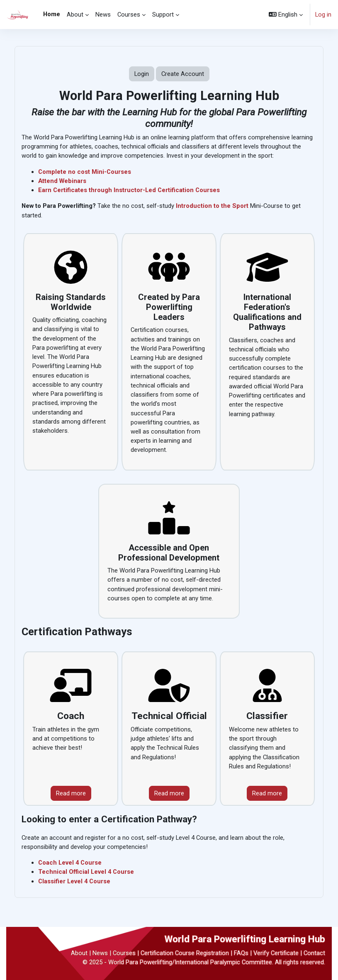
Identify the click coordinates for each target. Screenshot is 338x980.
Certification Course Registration (185, 953)
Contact (314, 953)
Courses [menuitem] (129, 15)
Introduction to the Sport (212, 206)
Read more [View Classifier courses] (267, 793)
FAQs (241, 953)
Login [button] (142, 74)
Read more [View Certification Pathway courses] (71, 793)
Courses (124, 953)
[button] (286, 15)
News (100, 953)
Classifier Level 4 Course (75, 881)
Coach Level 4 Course (70, 863)
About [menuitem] (75, 15)
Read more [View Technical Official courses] (169, 793)
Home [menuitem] (52, 14)
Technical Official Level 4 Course (86, 872)
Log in (323, 15)
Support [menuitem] (163, 15)
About (79, 953)
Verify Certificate (276, 953)
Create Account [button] (183, 74)
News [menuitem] (103, 15)
